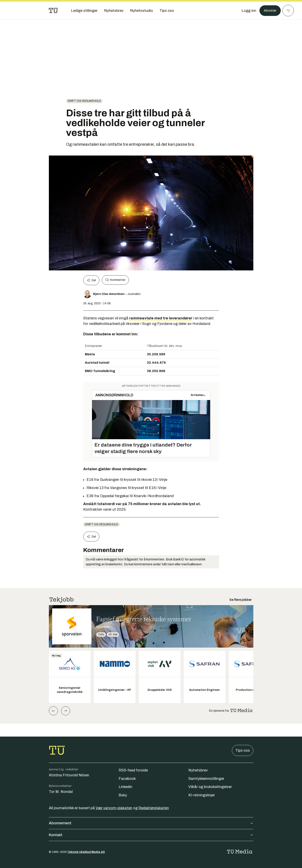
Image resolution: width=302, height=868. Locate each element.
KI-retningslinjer (202, 795)
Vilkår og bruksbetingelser (210, 787)
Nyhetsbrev (198, 770)
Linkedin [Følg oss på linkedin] (125, 787)
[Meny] (288, 11)
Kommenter (115, 280)
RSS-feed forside (133, 770)
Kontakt (151, 835)
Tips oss (243, 750)
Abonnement (151, 823)
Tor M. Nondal (61, 792)
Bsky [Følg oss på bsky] (123, 795)
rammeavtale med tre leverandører (161, 318)
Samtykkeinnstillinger (206, 779)
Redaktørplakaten (154, 808)
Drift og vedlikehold (84, 101)
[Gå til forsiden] (53, 11)
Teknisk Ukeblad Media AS (86, 852)
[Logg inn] (247, 11)
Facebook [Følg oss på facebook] (127, 779)
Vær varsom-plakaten (114, 808)
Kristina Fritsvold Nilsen (69, 775)
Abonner (269, 11)
